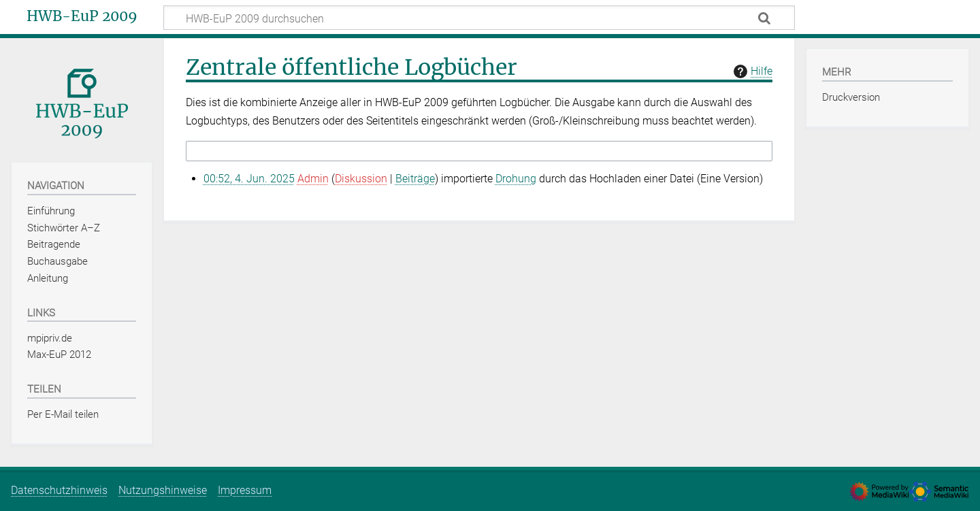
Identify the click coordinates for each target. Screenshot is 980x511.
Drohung (516, 179)
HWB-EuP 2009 (82, 16)
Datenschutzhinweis (59, 490)
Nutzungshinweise (163, 490)
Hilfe (751, 71)
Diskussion (361, 179)
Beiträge (415, 179)
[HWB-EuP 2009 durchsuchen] (479, 18)
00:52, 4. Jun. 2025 (249, 179)
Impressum (245, 490)
